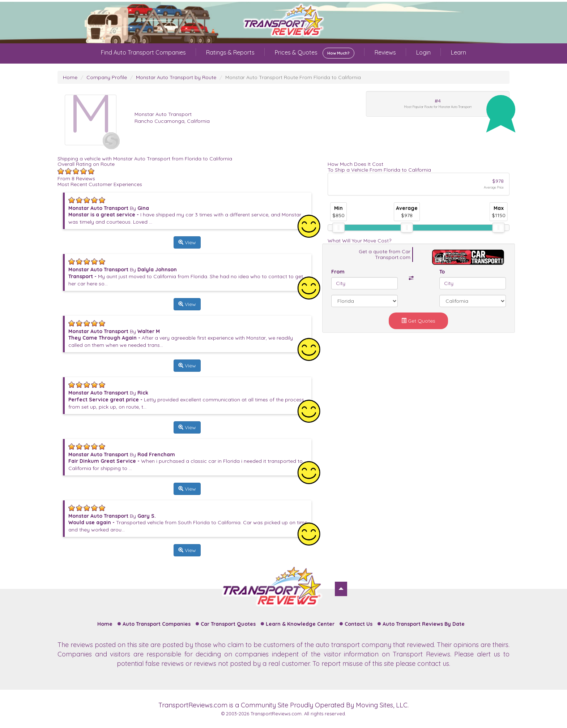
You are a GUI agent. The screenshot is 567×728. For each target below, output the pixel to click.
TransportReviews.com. (277, 714)
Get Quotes (418, 321)
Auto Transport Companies (157, 624)
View (187, 242)
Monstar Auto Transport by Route (176, 77)
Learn (459, 52)
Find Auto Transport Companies (143, 52)
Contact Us (359, 624)
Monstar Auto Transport (163, 114)
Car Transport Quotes (228, 624)
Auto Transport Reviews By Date (424, 624)
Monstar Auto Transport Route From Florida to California (293, 77)
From (338, 272)
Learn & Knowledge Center (300, 624)
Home (70, 77)
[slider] (338, 228)
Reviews (385, 52)
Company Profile (107, 77)
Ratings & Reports (230, 52)
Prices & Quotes (315, 53)
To (442, 272)
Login (423, 52)
